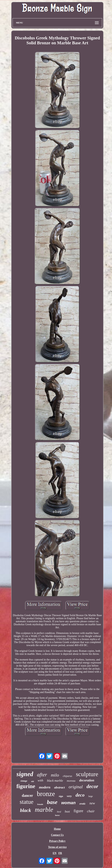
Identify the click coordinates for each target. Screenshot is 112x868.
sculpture (87, 774)
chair (91, 811)
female (40, 804)
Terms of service (57, 847)
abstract (60, 787)
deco (80, 795)
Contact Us (57, 835)
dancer (27, 795)
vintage (24, 781)
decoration (87, 780)
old (32, 781)
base (52, 802)
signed (25, 774)
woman (68, 803)
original (76, 787)
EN (54, 853)
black (25, 810)
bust (67, 811)
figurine (26, 786)
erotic (83, 804)
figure (78, 811)
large (91, 796)
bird (59, 812)
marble (44, 810)
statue (27, 802)
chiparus (67, 776)
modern (45, 787)
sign (61, 796)
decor (92, 786)
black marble (55, 781)
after (42, 775)
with (40, 780)
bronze (46, 794)
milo (55, 775)
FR (60, 853)
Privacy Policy (57, 841)
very (69, 796)
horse (57, 815)
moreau (71, 781)
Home (57, 829)
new (92, 803)
